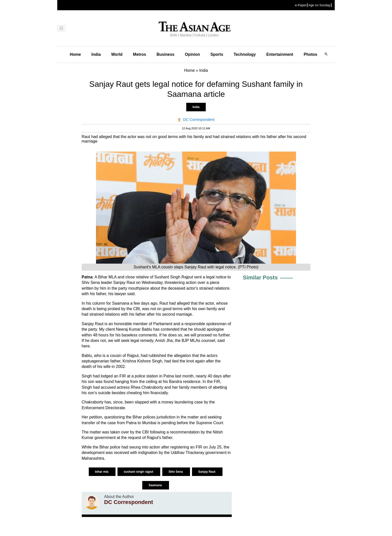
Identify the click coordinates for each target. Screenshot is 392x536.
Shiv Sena (176, 472)
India (96, 54)
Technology (245, 54)
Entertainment (280, 54)
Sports (217, 54)
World (117, 54)
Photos (310, 54)
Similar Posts (260, 278)
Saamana (155, 485)
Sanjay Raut (207, 472)
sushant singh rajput (139, 472)
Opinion (192, 54)
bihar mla (102, 472)
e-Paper (301, 5)
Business (165, 54)
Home (75, 54)
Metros (139, 54)
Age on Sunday (319, 5)
